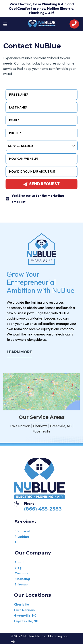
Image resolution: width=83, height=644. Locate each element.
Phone (15, 133)
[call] (74, 24)
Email (14, 120)
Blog (18, 568)
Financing (22, 579)
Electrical (22, 531)
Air (17, 542)
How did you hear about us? (32, 171)
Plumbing (22, 537)
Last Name (18, 107)
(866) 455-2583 (43, 509)
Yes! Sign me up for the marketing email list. (38, 199)
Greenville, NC (25, 615)
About (19, 562)
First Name (18, 95)
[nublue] (41, 23)
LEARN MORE (19, 352)
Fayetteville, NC (26, 621)
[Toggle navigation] (5, 24)
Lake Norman (24, 610)
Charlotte (21, 604)
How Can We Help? (24, 159)
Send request (42, 184)
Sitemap (21, 584)
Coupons (21, 573)
